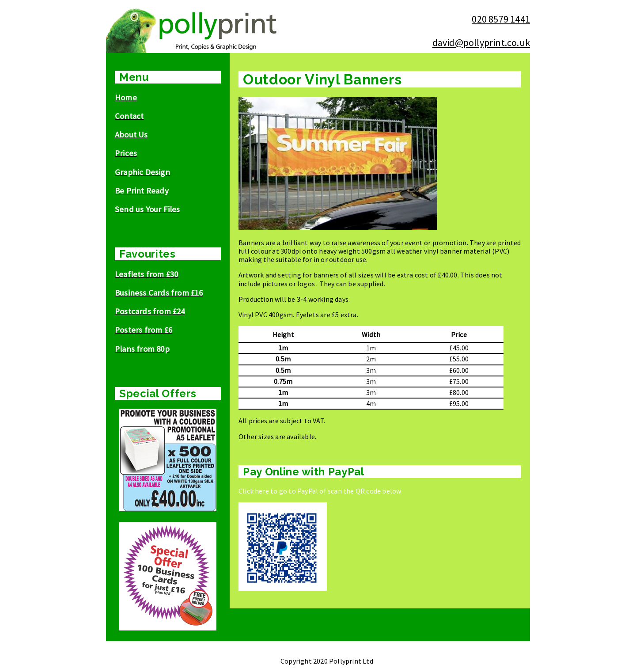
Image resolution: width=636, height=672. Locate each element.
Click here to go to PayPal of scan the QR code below (320, 491)
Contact (129, 116)
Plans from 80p (142, 349)
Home (126, 97)
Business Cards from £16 (159, 293)
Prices (126, 153)
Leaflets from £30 (146, 274)
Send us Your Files (148, 209)
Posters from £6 (144, 330)
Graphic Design (142, 172)
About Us (131, 135)
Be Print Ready (142, 191)
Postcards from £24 (150, 311)
